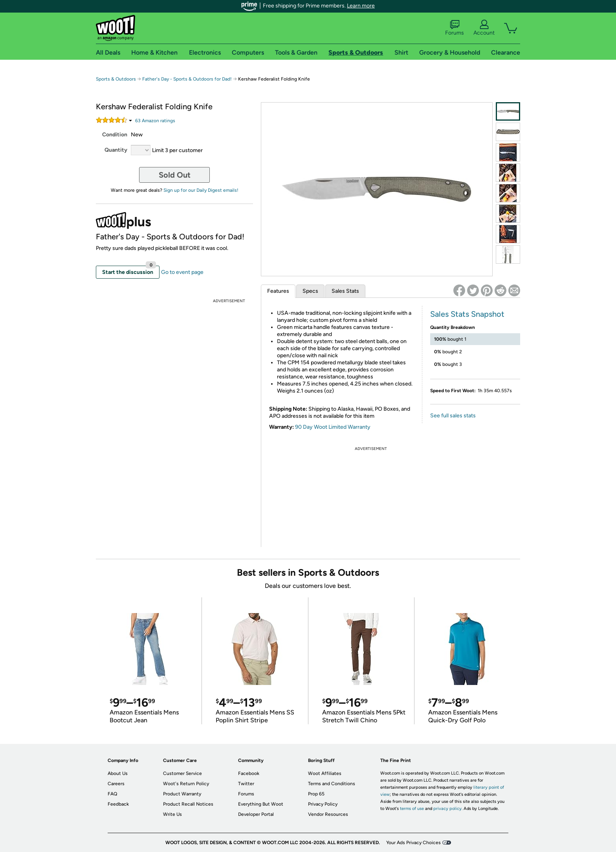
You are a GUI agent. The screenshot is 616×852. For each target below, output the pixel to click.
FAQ (112, 794)
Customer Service (182, 773)
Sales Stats (345, 291)
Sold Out (175, 175)
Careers (116, 784)
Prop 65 (316, 794)
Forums (455, 28)
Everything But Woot (261, 804)
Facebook (249, 773)
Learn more (361, 6)
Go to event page (182, 272)
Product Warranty (182, 794)
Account (484, 28)
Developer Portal (256, 814)
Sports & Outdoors (116, 79)
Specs (310, 291)
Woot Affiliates (325, 773)
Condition (115, 135)
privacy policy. (448, 809)
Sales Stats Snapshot (467, 314)
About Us (118, 773)
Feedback (118, 804)
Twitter (246, 784)
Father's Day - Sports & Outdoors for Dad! (187, 79)
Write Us (172, 814)
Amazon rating (155, 121)
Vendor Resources (328, 814)
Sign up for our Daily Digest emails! (201, 190)
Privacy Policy (323, 804)
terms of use (412, 809)
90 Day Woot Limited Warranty (333, 427)
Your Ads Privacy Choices (413, 843)
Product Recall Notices (188, 804)
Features (278, 291)
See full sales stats (453, 416)
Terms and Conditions (332, 784)
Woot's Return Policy (186, 784)
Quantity (116, 150)
